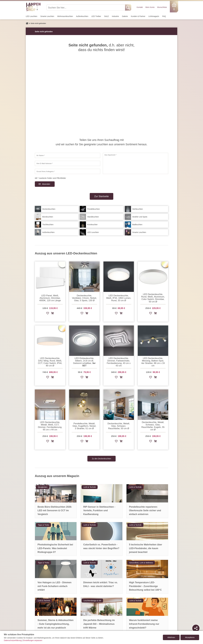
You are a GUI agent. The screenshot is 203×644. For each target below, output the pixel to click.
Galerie (125, 16)
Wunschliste (162, 7)
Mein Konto (150, 7)
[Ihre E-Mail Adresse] (68, 163)
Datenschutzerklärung (13, 640)
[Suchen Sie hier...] (86, 7)
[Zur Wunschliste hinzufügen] (48, 314)
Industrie (115, 16)
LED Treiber (96, 16)
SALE (106, 16)
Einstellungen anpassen (33, 640)
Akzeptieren (190, 637)
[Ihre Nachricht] (135, 163)
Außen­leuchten (82, 16)
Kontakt (140, 7)
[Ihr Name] (68, 155)
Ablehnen (171, 637)
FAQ (164, 16)
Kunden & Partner (138, 16)
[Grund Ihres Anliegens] (68, 171)
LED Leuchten (32, 16)
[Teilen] (196, 628)
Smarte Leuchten (47, 16)
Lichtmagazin (154, 16)
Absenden (46, 184)
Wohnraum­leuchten (65, 16)
